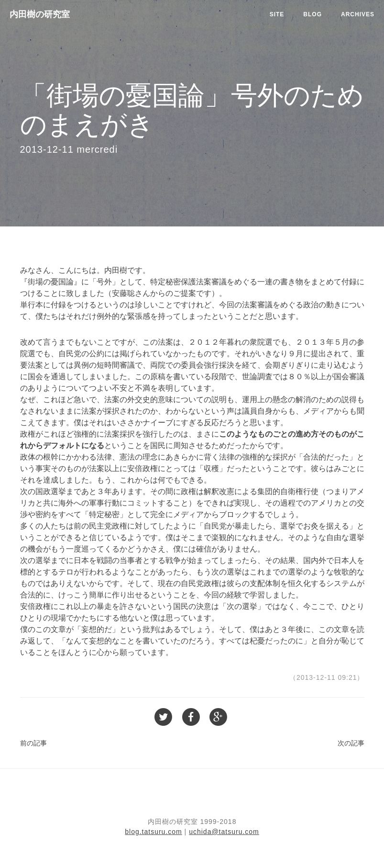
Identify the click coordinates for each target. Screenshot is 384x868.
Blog (313, 14)
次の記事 (351, 743)
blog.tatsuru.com (154, 832)
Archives (358, 14)
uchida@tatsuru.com (224, 832)
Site (277, 14)
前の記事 (33, 743)
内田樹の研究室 (40, 14)
